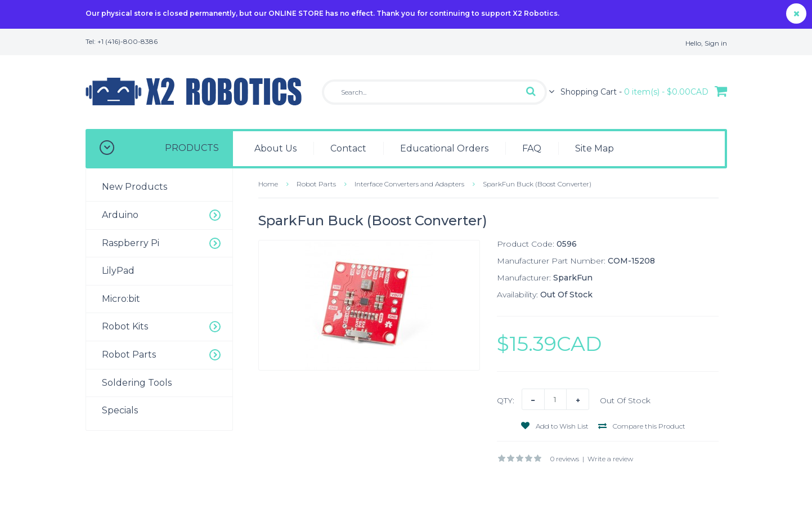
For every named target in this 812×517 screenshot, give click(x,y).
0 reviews (565, 459)
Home (268, 184)
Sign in (716, 43)
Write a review (610, 459)
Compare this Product (642, 426)
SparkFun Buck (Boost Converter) (537, 184)
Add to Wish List (555, 426)
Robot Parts (316, 184)
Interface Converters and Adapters (409, 184)
